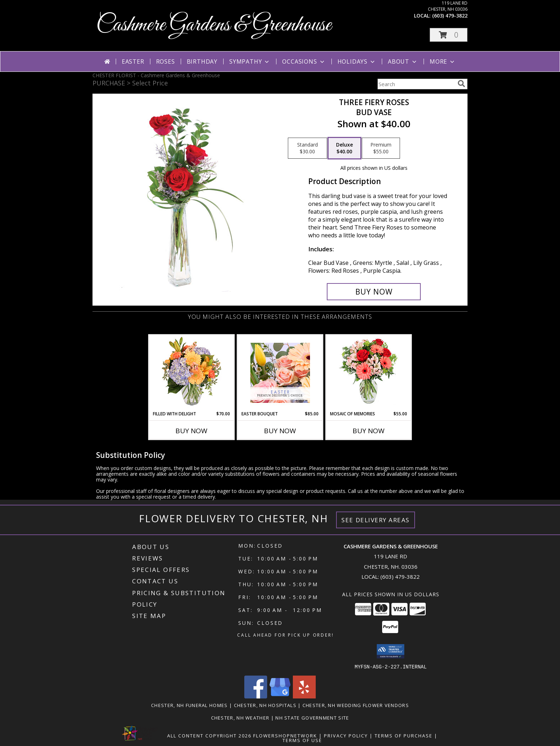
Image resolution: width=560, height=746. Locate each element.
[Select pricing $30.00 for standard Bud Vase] (307, 148)
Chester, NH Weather (240, 717)
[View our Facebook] (256, 696)
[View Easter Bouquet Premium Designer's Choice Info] (280, 373)
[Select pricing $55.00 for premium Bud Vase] (381, 148)
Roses (166, 61)
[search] (461, 84)
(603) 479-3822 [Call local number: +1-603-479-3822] (450, 16)
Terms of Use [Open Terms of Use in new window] (302, 740)
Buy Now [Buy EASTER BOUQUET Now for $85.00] (280, 431)
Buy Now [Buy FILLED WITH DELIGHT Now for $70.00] (191, 431)
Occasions (304, 61)
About (403, 61)
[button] (449, 35)
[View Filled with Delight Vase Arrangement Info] (192, 373)
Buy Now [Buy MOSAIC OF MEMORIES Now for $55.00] (369, 431)
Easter (133, 61)
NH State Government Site (312, 717)
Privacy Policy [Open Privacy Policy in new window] (346, 735)
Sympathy (250, 61)
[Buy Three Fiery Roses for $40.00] (374, 292)
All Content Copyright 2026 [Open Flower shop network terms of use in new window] (209, 735)
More (443, 61)
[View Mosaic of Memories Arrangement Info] (369, 373)
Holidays (357, 61)
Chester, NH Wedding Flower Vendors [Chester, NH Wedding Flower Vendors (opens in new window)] (356, 705)
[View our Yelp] (304, 696)
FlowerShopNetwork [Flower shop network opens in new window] (285, 735)
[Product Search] (416, 84)
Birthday (202, 61)
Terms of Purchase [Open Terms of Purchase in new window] (404, 735)
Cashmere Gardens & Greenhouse (214, 25)
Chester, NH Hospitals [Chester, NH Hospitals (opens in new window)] (265, 705)
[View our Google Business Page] (280, 696)
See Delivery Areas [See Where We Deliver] (376, 520)
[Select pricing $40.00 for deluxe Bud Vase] (344, 148)
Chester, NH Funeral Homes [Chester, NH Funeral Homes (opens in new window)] (189, 705)
